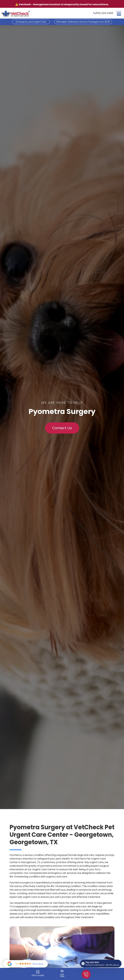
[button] (119, 13)
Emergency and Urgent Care (31, 22)
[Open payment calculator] (101, 964)
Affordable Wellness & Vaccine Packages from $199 (83, 22)
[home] (16, 13)
